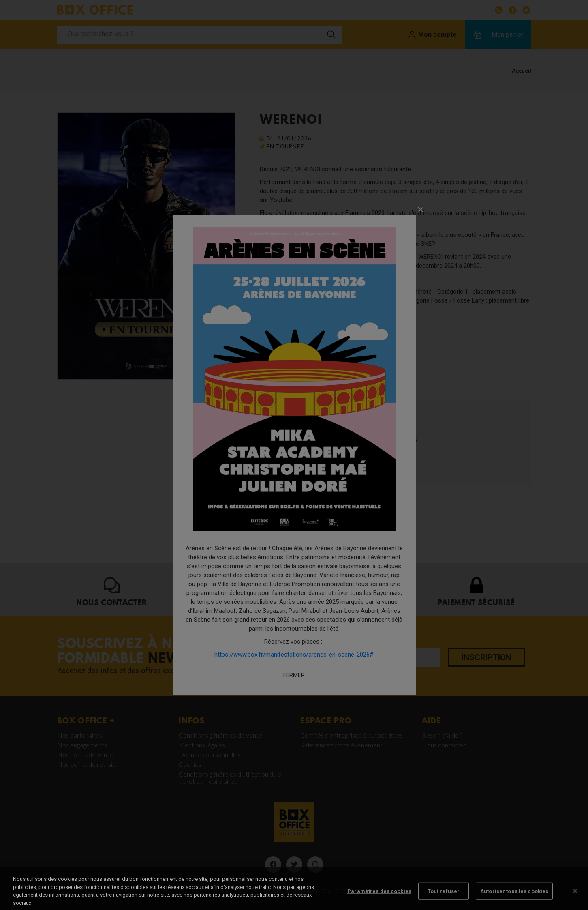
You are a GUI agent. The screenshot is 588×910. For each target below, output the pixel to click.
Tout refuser (444, 900)
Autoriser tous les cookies (514, 900)
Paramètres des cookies (379, 900)
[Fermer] (575, 899)
